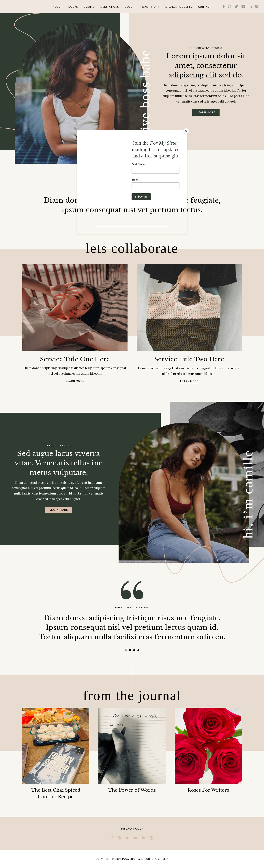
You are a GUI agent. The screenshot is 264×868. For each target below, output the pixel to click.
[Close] (186, 131)
